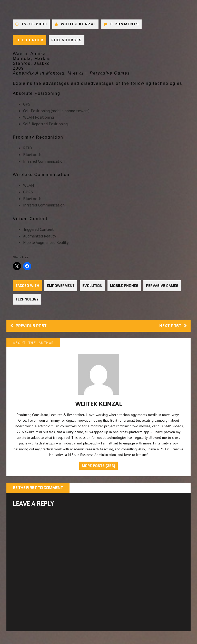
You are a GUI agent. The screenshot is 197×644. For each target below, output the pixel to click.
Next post (173, 326)
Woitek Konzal (78, 24)
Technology (27, 299)
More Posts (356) (98, 466)
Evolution (92, 286)
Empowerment (61, 286)
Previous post (28, 326)
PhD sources (67, 40)
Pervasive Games (162, 286)
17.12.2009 (34, 24)
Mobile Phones (124, 286)
